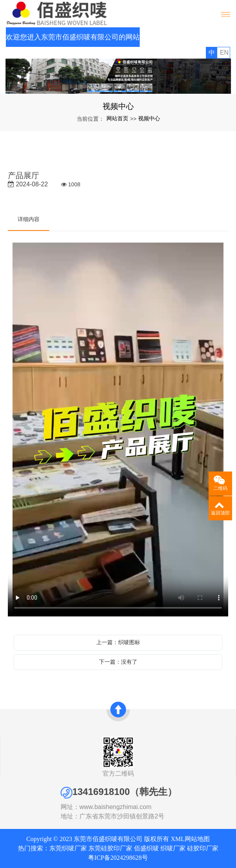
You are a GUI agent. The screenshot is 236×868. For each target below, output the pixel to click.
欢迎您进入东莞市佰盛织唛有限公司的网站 (73, 37)
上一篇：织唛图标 (118, 642)
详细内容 (29, 219)
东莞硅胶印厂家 (110, 848)
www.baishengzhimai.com (134, 807)
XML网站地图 (190, 839)
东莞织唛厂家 (68, 848)
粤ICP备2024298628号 (118, 858)
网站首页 (117, 118)
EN (224, 53)
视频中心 (149, 118)
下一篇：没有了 (118, 662)
